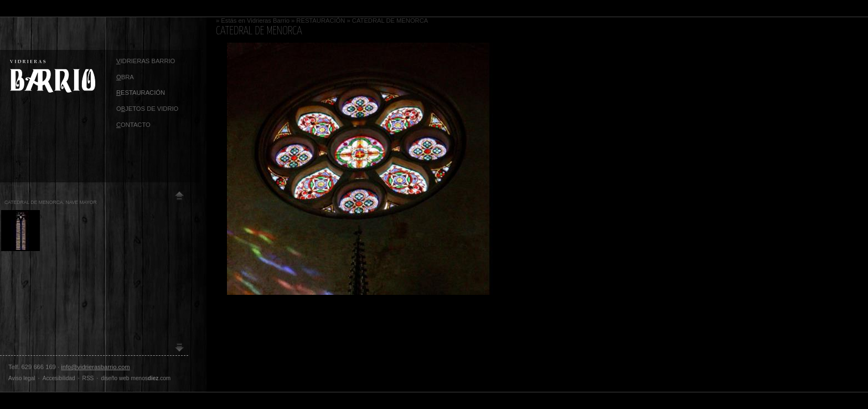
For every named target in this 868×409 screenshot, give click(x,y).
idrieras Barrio (146, 61)
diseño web (115, 378)
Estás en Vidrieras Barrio (255, 21)
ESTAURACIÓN (141, 93)
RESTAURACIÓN (321, 21)
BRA (125, 77)
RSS (88, 378)
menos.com (151, 378)
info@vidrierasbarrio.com (95, 367)
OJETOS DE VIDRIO (147, 109)
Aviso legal (22, 378)
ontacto (133, 125)
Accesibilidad (59, 378)
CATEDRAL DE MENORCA (390, 21)
